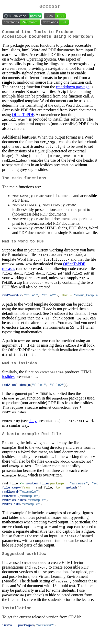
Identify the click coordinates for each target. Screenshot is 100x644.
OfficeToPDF (23, 118)
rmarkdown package (73, 90)
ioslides (8, 382)
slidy (33, 427)
